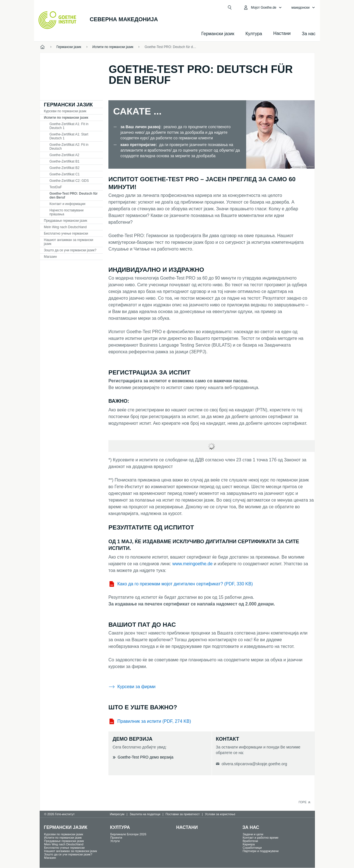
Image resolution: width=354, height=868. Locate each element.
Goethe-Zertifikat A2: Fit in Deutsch (69, 147)
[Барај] (230, 8)
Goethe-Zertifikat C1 (65, 174)
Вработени (250, 841)
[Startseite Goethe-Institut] (57, 20)
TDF (56, 187)
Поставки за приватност (183, 814)
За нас (309, 34)
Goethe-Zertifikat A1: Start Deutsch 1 (69, 136)
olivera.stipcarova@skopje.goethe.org (254, 764)
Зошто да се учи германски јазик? (70, 250)
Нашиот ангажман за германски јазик (68, 242)
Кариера (249, 844)
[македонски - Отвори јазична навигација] (303, 8)
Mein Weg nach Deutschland (65, 227)
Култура (254, 34)
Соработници (252, 848)
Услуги (115, 841)
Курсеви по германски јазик (65, 111)
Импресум (117, 814)
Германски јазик (218, 34)
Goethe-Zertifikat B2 (64, 168)
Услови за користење (220, 814)
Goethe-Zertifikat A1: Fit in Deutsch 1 (69, 126)
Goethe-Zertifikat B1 (64, 161)
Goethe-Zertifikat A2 (64, 155)
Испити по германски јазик (66, 118)
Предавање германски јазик (66, 221)
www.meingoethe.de (193, 564)
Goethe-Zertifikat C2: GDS (69, 181)
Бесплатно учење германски (66, 233)
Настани (187, 827)
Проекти (116, 838)
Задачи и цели (253, 834)
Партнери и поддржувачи (261, 851)
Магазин (50, 257)
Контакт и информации (67, 204)
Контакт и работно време (260, 838)
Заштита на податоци (145, 814)
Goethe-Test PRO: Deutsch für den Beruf (171, 47)
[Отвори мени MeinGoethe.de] (262, 8)
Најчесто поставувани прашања (66, 212)
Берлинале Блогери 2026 (128, 834)
